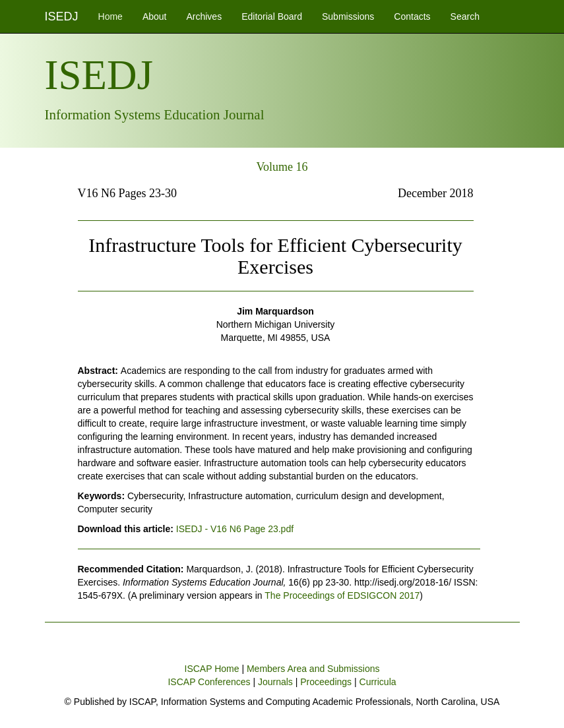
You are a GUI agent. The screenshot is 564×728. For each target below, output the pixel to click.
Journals (275, 682)
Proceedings (326, 682)
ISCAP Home (212, 669)
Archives (204, 16)
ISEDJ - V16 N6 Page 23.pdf (235, 529)
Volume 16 (282, 167)
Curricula (378, 682)
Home (110, 16)
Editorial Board (272, 16)
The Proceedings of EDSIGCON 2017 (342, 595)
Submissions (348, 16)
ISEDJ (62, 16)
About (155, 16)
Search (465, 16)
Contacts (412, 16)
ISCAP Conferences (209, 682)
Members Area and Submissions (313, 669)
